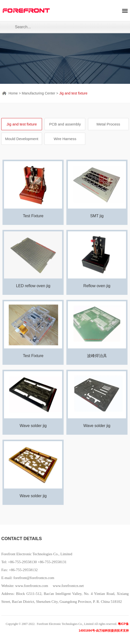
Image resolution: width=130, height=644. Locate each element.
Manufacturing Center (39, 93)
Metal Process (108, 124)
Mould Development (22, 139)
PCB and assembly (65, 124)
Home (13, 93)
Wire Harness (65, 139)
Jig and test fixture (73, 93)
